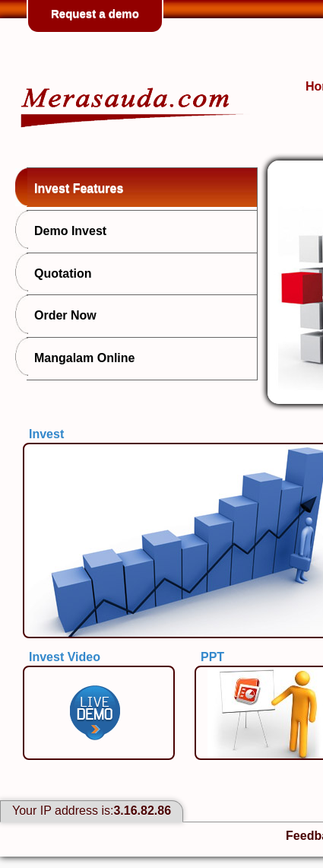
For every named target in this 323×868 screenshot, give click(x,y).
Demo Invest (66, 230)
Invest (46, 434)
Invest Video (65, 657)
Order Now (62, 314)
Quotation (59, 272)
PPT (212, 657)
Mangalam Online (81, 357)
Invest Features (75, 187)
